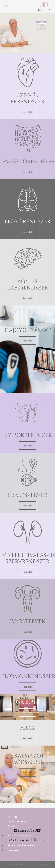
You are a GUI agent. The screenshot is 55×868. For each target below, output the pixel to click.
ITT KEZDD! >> (42, 18)
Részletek (28, 112)
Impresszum (13, 850)
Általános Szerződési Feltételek (22, 845)
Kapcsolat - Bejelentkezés (20, 835)
